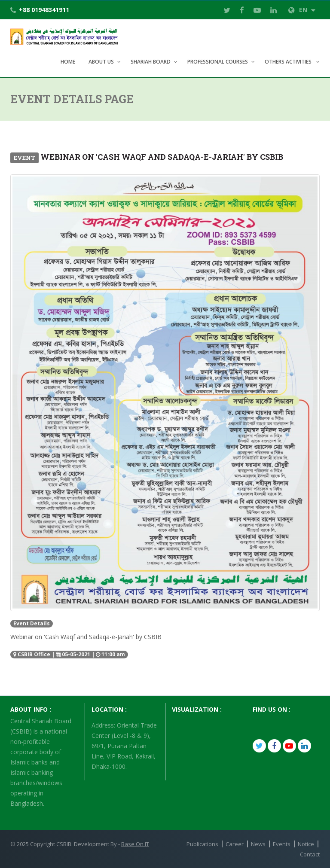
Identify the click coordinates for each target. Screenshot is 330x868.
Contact (310, 854)
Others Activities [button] (289, 62)
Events (282, 844)
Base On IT (135, 844)
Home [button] (68, 62)
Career (235, 844)
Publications (202, 844)
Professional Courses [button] (218, 62)
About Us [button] (101, 62)
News (258, 844)
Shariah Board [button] (151, 62)
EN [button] (302, 10)
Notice (306, 844)
